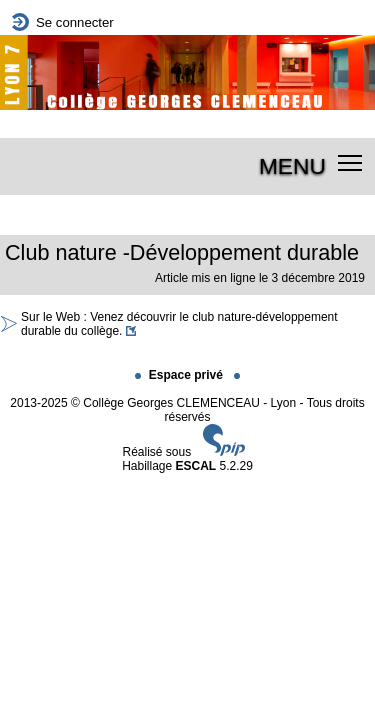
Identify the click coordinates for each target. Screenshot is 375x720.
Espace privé (180, 375)
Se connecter (75, 22)
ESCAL (196, 466)
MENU (292, 166)
